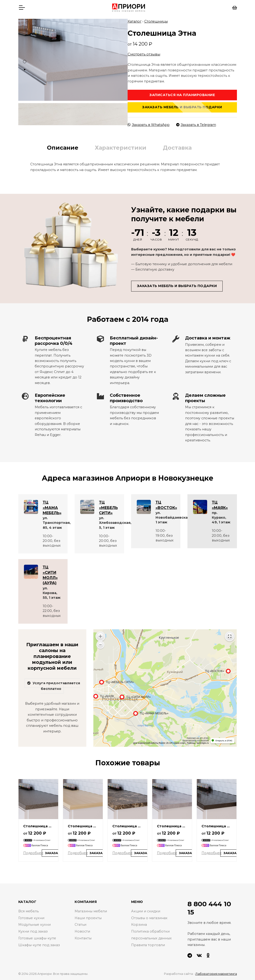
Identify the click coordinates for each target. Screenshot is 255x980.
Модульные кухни (34, 925)
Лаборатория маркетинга (216, 974)
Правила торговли (148, 945)
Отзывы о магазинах (149, 918)
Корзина (139, 925)
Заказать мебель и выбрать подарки (182, 107)
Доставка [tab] (177, 148)
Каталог (135, 21)
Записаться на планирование (182, 95)
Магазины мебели (91, 911)
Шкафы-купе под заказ (39, 945)
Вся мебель (29, 911)
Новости (82, 931)
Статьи (80, 925)
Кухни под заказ (33, 931)
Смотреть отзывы (144, 54)
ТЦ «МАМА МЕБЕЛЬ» (52, 508)
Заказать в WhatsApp (149, 125)
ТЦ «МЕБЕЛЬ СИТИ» (108, 508)
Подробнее (33, 853)
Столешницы (156, 21)
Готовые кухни (31, 918)
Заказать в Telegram (196, 125)
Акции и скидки (146, 911)
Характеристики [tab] (121, 148)
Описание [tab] (63, 148)
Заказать (54, 853)
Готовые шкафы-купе (37, 938)
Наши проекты (88, 918)
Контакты (83, 938)
